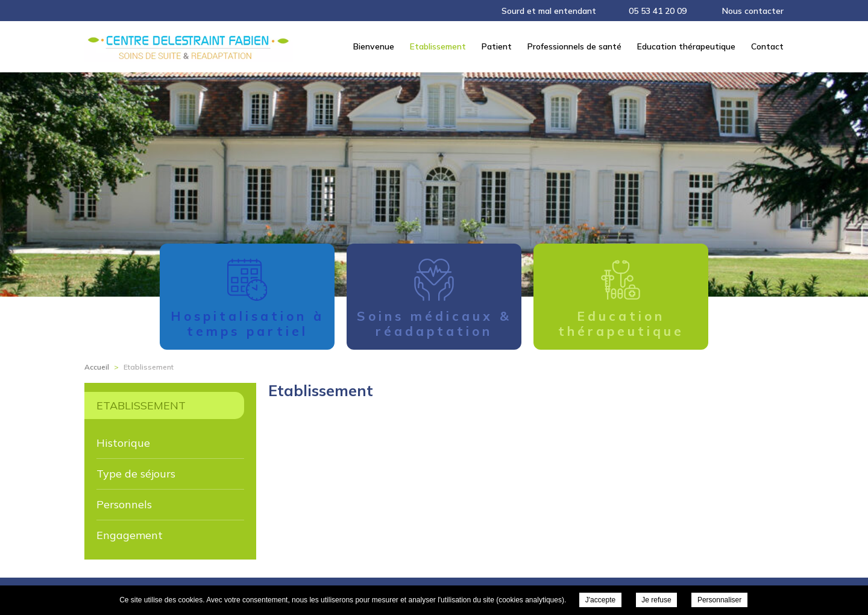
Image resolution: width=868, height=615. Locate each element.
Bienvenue (374, 46)
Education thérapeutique (686, 46)
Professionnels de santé (574, 46)
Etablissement (438, 46)
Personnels (124, 504)
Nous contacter (753, 11)
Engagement (130, 535)
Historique (123, 443)
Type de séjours (136, 474)
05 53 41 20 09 (658, 11)
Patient (497, 46)
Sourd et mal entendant (549, 11)
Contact (767, 46)
